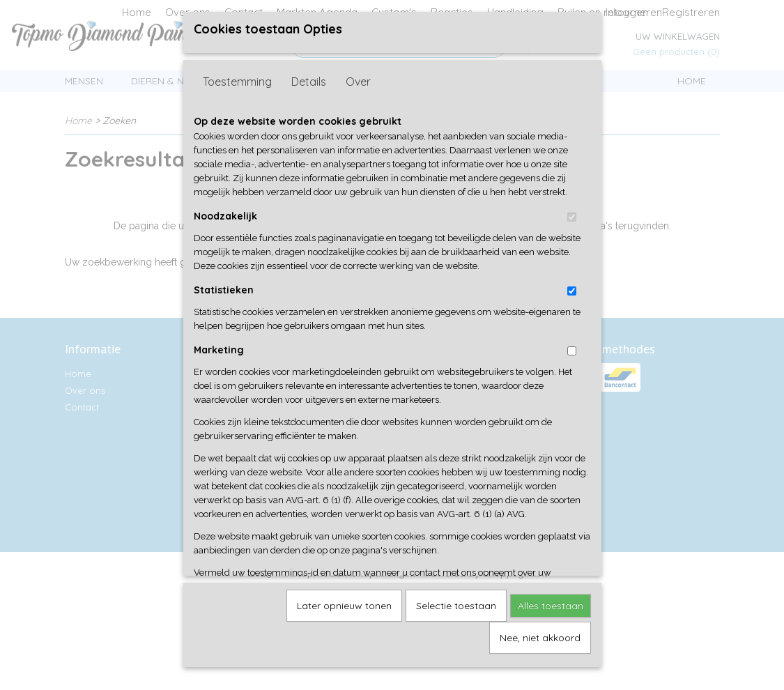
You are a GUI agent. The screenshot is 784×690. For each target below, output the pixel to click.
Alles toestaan (551, 617)
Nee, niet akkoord (540, 649)
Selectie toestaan (456, 617)
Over (358, 93)
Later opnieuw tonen (344, 617)
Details (309, 93)
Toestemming (237, 93)
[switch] (572, 228)
